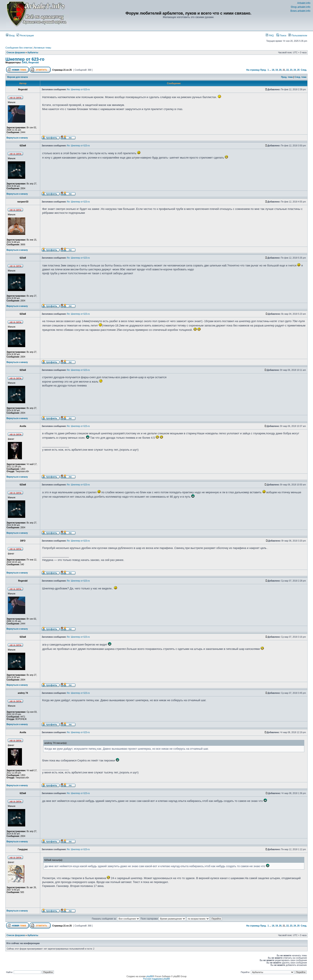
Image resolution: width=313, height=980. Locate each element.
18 (273, 70)
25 (298, 70)
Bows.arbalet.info (300, 11)
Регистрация (25, 35)
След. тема (300, 77)
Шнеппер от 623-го (25, 59)
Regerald (34, 62)
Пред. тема (287, 77)
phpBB (150, 976)
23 (291, 70)
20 (280, 70)
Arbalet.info (304, 3)
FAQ (270, 35)
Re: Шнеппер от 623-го (78, 89)
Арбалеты (33, 53)
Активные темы (42, 48)
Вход (10, 35)
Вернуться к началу (17, 138)
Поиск (281, 35)
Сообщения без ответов (19, 48)
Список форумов (16, 53)
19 (277, 70)
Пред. (263, 70)
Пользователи (298, 35)
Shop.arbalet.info (301, 7)
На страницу (253, 70)
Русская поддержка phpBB (156, 979)
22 (287, 70)
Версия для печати (18, 77)
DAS (24, 62)
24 (295, 70)
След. (304, 70)
